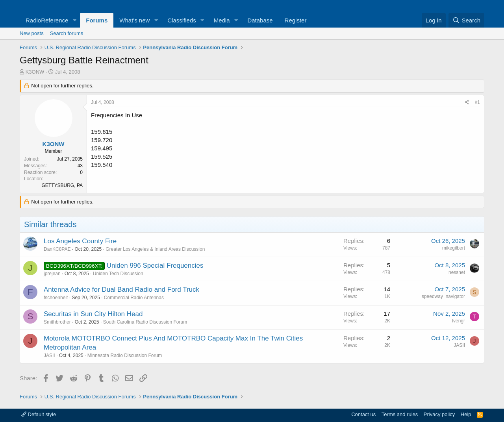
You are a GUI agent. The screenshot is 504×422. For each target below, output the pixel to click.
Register (296, 20)
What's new (134, 20)
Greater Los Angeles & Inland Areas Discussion (155, 249)
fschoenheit (56, 298)
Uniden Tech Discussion (118, 274)
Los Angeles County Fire (80, 241)
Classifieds (182, 20)
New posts (32, 33)
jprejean (52, 274)
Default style (39, 414)
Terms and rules (400, 414)
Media (222, 20)
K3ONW (35, 72)
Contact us (363, 414)
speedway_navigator (443, 296)
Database (260, 20)
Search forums (67, 33)
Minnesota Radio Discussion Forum (125, 355)
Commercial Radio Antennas (134, 298)
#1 (477, 102)
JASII (49, 355)
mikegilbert (454, 248)
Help (466, 414)
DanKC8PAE (57, 249)
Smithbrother (57, 322)
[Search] (466, 20)
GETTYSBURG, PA (62, 185)
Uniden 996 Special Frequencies (155, 266)
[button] (74, 20)
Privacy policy (439, 414)
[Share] (467, 103)
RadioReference (47, 20)
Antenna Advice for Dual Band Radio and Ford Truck (121, 290)
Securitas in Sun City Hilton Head (93, 314)
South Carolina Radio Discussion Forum (145, 322)
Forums (97, 20)
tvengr (459, 321)
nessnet (457, 272)
